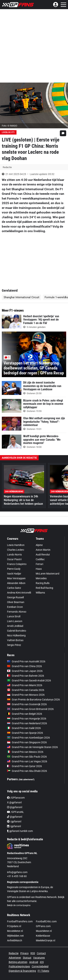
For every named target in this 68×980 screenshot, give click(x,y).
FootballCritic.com (46, 921)
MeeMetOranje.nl (46, 940)
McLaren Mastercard (48, 574)
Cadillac (40, 559)
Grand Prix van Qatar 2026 (24, 766)
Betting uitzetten (18, 962)
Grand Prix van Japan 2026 (25, 671)
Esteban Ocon (15, 607)
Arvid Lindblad (15, 626)
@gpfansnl (15, 807)
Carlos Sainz (14, 588)
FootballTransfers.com (20, 921)
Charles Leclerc (16, 550)
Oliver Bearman (16, 602)
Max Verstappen (16, 578)
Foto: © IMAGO (10, 126)
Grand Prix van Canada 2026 (26, 690)
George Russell (15, 597)
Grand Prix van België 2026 (25, 714)
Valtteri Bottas (15, 640)
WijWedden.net (15, 936)
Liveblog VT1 (8, 132)
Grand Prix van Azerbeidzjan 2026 (28, 738)
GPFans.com (43, 926)
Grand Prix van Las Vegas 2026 (27, 761)
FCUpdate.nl (14, 926)
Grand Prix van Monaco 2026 (26, 695)
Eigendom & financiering (22, 971)
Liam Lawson (15, 621)
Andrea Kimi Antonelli (19, 593)
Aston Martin (43, 550)
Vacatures (39, 958)
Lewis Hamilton (16, 545)
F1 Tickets (43, 971)
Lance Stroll (14, 616)
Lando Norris (14, 555)
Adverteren (15, 958)
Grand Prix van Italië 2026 (24, 728)
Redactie (14, 953)
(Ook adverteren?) (26, 780)
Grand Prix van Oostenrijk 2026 (27, 704)
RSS (33, 953)
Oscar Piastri (14, 559)
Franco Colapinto (17, 564)
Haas (39, 569)
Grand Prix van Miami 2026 (25, 685)
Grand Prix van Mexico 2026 (25, 752)
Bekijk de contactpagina (19, 905)
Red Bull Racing (44, 588)
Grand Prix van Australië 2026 (26, 661)
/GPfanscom (16, 798)
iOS (42, 962)
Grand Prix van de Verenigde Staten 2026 (32, 747)
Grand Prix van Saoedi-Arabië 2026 (29, 680)
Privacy (24, 953)
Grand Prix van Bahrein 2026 (26, 676)
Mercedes (41, 578)
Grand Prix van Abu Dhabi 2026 (27, 771)
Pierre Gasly (14, 569)
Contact (41, 953)
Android (34, 962)
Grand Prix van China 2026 (24, 666)
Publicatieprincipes (19, 966)
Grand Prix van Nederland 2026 (27, 723)
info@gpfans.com (17, 872)
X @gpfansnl (14, 802)
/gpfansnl (14, 821)
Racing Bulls (43, 583)
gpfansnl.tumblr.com (20, 831)
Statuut (27, 958)
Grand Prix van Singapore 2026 (27, 742)
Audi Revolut (43, 555)
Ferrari (39, 564)
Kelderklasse (43, 936)
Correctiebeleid (40, 966)
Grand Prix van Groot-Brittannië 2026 (30, 709)
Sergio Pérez (14, 645)
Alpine (39, 545)
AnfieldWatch (15, 940)
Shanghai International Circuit (21, 297)
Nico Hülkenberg (16, 635)
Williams (40, 593)
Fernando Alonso (17, 612)
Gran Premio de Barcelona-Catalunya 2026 (33, 700)
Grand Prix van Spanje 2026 (25, 733)
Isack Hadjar (14, 574)
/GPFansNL (16, 812)
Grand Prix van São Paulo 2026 (27, 757)
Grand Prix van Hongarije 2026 (27, 719)
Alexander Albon (16, 583)
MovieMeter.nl (15, 931)
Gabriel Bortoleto (17, 631)
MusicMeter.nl (44, 931)
